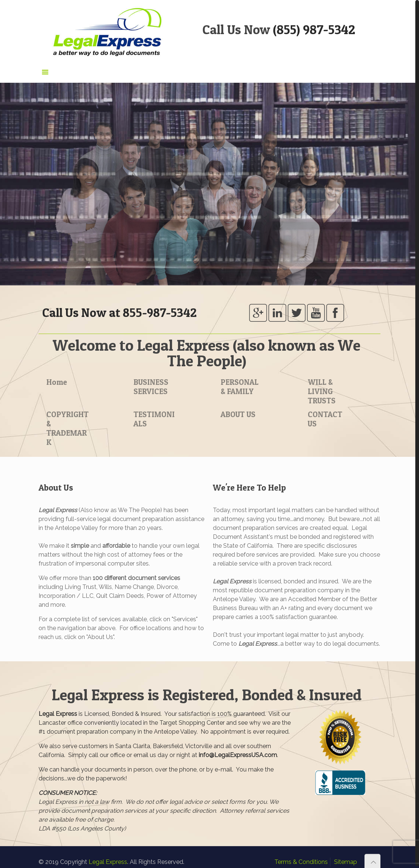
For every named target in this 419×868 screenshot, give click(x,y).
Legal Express (108, 860)
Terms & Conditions (301, 860)
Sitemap (346, 860)
